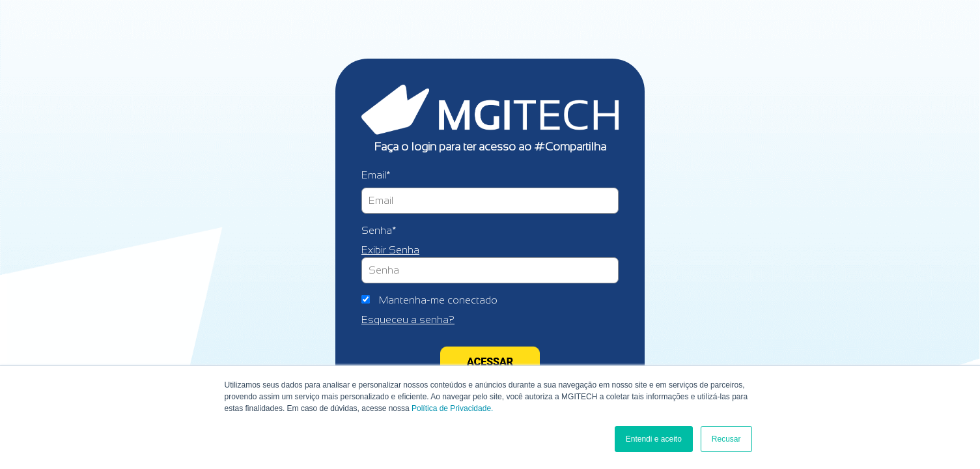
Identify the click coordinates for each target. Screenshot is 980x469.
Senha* (379, 230)
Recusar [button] (726, 439)
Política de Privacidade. (452, 408)
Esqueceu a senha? (408, 320)
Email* (376, 175)
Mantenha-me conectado (438, 300)
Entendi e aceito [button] (654, 439)
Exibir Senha (390, 250)
